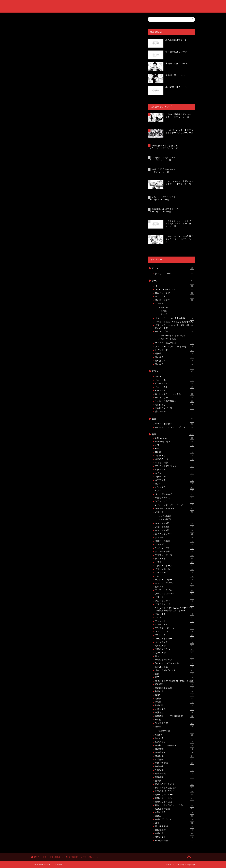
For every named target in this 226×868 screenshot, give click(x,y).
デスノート (175, 559)
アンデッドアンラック (175, 466)
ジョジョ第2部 (165, 519)
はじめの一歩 (175, 459)
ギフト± (175, 491)
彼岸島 (175, 727)
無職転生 (175, 767)
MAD (175, 445)
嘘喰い (175, 695)
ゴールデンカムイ (175, 494)
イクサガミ (175, 391)
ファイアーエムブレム (175, 343)
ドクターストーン (175, 566)
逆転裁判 (175, 354)
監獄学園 (175, 777)
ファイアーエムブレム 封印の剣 (175, 347)
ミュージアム (175, 625)
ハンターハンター (175, 580)
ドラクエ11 (163, 308)
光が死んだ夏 (175, 667)
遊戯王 (175, 816)
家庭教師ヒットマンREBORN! (175, 716)
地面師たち (175, 405)
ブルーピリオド (175, 601)
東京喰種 (175, 749)
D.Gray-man (175, 438)
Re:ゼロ (175, 449)
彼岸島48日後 (164, 731)
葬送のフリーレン (175, 798)
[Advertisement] (85, 41)
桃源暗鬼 (175, 756)
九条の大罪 (175, 653)
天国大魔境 (175, 709)
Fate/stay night (175, 442)
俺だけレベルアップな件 (175, 663)
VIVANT (175, 377)
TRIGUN (175, 452)
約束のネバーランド (175, 791)
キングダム (175, 487)
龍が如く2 (175, 361)
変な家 (175, 702)
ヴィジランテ (175, 642)
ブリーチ (175, 597)
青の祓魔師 (175, 830)
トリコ (175, 562)
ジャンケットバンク (175, 508)
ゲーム (173, 280)
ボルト (175, 618)
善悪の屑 (175, 692)
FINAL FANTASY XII (175, 289)
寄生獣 (175, 720)
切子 (175, 677)
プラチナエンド (175, 604)
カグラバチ (175, 477)
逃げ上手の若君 (175, 809)
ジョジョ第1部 (165, 516)
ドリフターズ (175, 573)
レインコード (175, 350)
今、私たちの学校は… (175, 401)
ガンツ (175, 484)
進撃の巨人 (175, 812)
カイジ (175, 473)
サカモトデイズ (175, 498)
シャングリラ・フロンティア (175, 505)
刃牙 (175, 674)
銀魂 (175, 823)
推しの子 (175, 738)
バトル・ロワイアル (175, 583)
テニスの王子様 (175, 552)
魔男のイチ (175, 837)
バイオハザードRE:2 (167, 339)
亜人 (175, 656)
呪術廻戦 (175, 684)
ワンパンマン (175, 632)
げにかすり (175, 456)
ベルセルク (175, 614)
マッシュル (175, 621)
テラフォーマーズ (175, 555)
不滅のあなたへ (175, 649)
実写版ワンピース (175, 408)
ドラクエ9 (163, 314)
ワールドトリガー (175, 639)
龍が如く (175, 357)
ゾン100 (175, 538)
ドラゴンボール (175, 569)
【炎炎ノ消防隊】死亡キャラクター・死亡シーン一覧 (69, 300)
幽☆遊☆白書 (175, 723)
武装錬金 (175, 760)
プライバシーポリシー (42, 865)
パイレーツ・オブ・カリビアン (175, 428)
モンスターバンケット (175, 628)
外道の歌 (175, 706)
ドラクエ (175, 304)
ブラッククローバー (175, 594)
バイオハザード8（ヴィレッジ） (172, 336)
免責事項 (58, 865)
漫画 (173, 434)
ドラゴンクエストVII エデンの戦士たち (175, 322)
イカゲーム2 (175, 384)
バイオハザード (175, 332)
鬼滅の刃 (175, 834)
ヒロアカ (175, 587)
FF (175, 286)
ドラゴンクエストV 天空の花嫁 (175, 318)
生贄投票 (175, 770)
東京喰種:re (175, 753)
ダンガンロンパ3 (175, 274)
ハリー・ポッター (175, 424)
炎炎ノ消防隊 (37, 64)
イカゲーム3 (175, 387)
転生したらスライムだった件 (175, 805)
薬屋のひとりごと (175, 802)
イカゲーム (175, 380)
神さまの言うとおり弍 (175, 788)
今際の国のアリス (175, 660)
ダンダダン (175, 545)
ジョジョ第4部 (175, 527)
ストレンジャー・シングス (175, 394)
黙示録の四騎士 (175, 841)
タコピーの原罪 (175, 541)
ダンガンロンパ (175, 300)
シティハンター (175, 501)
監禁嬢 (175, 781)
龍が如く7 (175, 364)
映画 (173, 418)
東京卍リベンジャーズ (175, 746)
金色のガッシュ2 (175, 819)
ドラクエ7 (163, 311)
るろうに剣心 (175, 463)
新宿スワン (175, 742)
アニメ (173, 268)
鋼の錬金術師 (175, 826)
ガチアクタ (175, 480)
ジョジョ (175, 512)
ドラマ (173, 371)
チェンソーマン (175, 548)
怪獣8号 (175, 735)
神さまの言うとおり (175, 784)
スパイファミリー (175, 534)
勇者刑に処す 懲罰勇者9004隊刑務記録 (175, 681)
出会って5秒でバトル (175, 670)
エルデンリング (175, 293)
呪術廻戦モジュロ (175, 688)
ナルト (175, 576)
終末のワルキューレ (175, 795)
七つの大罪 (175, 646)
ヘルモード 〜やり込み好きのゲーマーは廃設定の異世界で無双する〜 (175, 609)
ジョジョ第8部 (175, 531)
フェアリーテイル (175, 590)
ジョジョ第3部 (175, 523)
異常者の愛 (175, 774)
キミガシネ (175, 296)
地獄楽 (175, 699)
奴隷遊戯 (175, 713)
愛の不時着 (175, 412)
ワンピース (175, 635)
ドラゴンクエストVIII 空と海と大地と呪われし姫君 (175, 326)
